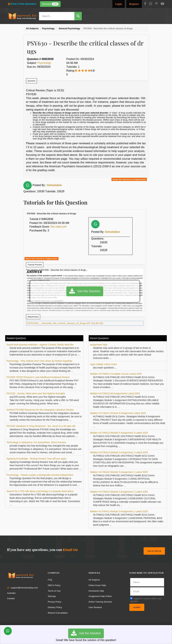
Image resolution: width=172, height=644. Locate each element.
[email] (147, 591)
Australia (11, 593)
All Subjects (94, 580)
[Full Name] (147, 582)
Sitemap (52, 596)
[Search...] (57, 16)
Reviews (50, 4)
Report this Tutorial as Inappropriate (41, 259)
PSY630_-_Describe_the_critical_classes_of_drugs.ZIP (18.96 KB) (65, 323)
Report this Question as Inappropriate (129, 179)
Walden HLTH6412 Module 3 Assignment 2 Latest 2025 (119, 492)
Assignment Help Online (100, 596)
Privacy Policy (55, 602)
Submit (137, 607)
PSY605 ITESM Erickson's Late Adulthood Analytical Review (38, 377)
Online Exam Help (97, 585)
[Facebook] (145, 4)
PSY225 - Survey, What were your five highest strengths (36, 393)
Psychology (44, 63)
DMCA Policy (54, 585)
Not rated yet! (59, 227)
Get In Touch (154, 551)
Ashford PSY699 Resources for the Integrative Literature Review (40, 410)
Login (119, 4)
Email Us (70, 550)
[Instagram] (151, 4)
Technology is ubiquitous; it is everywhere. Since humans (36, 442)
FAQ (50, 580)
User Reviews (95, 607)
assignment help (99, 345)
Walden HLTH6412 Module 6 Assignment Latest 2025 (118, 413)
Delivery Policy (55, 607)
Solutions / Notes (131, 26)
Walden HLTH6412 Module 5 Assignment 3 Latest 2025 (119, 433)
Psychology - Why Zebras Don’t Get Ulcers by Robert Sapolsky (39, 361)
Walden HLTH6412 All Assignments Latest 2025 (115, 393)
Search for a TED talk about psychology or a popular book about (40, 491)
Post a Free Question (22, 4)
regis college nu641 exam (103, 364)
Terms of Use (54, 591)
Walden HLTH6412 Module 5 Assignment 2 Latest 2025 (119, 452)
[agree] (131, 598)
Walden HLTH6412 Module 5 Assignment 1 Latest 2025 (119, 472)
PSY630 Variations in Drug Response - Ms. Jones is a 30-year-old (41, 426)
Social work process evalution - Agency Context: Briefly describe (40, 345)
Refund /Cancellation (58, 613)
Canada (11, 598)
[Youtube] (162, 4)
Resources (98, 26)
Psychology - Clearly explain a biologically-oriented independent (40, 475)
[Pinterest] (156, 4)
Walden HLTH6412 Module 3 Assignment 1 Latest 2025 (119, 511)
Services (84, 26)
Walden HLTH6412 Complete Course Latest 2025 (116, 374)
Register (134, 4)
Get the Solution (85, 291)
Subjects (113, 26)
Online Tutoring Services (101, 602)
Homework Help (96, 591)
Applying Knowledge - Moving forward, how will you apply (36, 459)
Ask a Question (155, 26)
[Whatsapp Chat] (8, 631)
